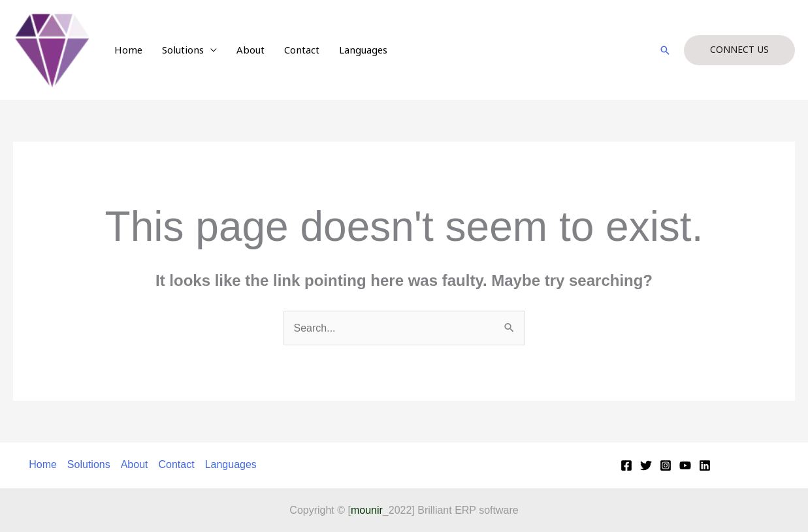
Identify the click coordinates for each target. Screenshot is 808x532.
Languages (363, 51)
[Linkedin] (705, 465)
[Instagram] (666, 465)
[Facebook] (626, 465)
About (250, 51)
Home (128, 51)
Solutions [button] (183, 51)
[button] (665, 50)
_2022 (381, 510)
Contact (302, 51)
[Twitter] (646, 465)
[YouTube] (685, 465)
